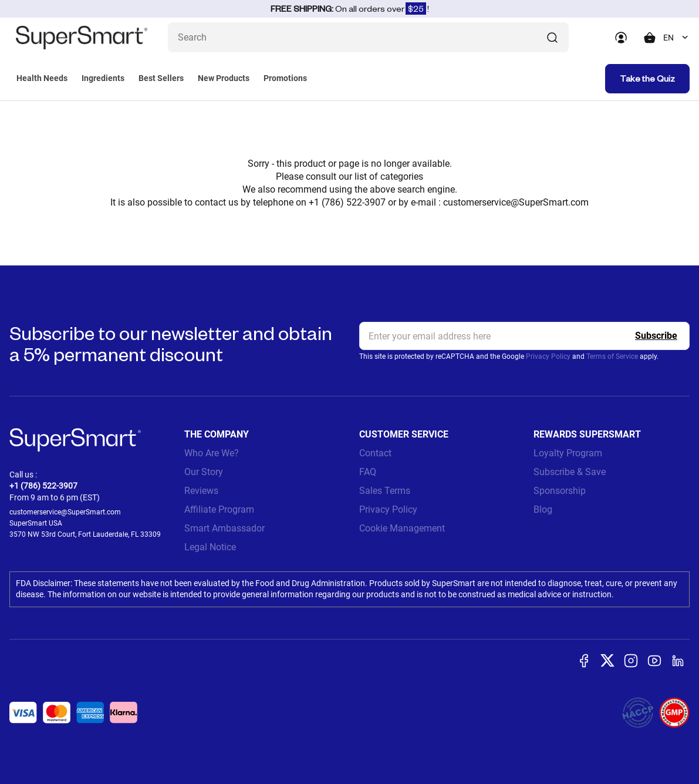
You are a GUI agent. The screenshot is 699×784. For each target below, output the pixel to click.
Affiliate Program (219, 509)
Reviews (201, 491)
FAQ (368, 472)
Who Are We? (212, 453)
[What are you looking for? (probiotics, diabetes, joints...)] (368, 37)
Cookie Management (402, 528)
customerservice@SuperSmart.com (516, 202)
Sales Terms (385, 491)
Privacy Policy (548, 356)
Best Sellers (161, 78)
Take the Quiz (647, 78)
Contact (375, 453)
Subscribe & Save (570, 472)
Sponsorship (560, 491)
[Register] (656, 336)
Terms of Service (612, 356)
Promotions (285, 78)
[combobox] (676, 38)
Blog (543, 509)
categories (402, 176)
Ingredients (103, 78)
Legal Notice (210, 547)
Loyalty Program (568, 453)
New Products (224, 78)
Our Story (204, 472)
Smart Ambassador (224, 528)
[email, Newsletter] (525, 336)
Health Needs (42, 78)
